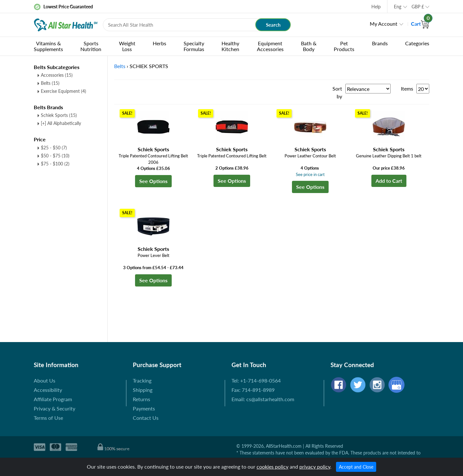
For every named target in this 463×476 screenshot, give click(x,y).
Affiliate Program (53, 399)
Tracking (142, 380)
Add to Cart (389, 181)
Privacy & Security (54, 408)
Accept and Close (356, 467)
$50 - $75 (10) (55, 156)
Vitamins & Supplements (48, 46)
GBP (418, 7)
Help (376, 7)
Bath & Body (309, 46)
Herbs (159, 43)
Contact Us (146, 418)
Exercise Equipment (64, 91)
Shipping (143, 390)
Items (407, 88)
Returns (141, 399)
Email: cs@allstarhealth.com (263, 399)
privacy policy (315, 467)
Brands (380, 43)
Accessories (57, 75)
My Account (384, 24)
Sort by (337, 92)
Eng (398, 7)
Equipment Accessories (270, 46)
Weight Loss (127, 46)
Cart (420, 24)
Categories (417, 43)
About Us (45, 380)
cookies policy (272, 467)
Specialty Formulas (194, 46)
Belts (50, 83)
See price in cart (310, 174)
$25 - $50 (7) (54, 148)
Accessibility (48, 390)
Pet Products (344, 46)
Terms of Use (48, 418)
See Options (153, 181)
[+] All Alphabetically (61, 123)
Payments (144, 408)
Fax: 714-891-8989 (253, 390)
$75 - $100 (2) (55, 164)
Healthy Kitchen (230, 46)
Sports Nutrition (91, 46)
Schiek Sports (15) (59, 115)
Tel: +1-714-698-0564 (256, 380)
